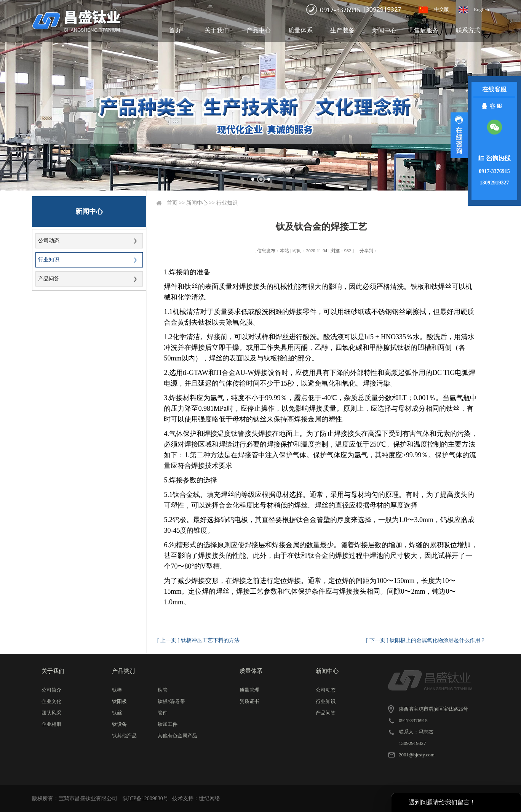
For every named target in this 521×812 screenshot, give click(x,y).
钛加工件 (168, 724)
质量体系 (300, 30)
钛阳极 (119, 701)
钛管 (163, 690)
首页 (175, 30)
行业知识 (49, 260)
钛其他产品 (124, 736)
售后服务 (426, 30)
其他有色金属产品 (177, 736)
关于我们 (217, 30)
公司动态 (49, 241)
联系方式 (468, 30)
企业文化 (51, 701)
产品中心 (259, 30)
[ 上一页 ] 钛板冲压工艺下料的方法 (198, 640)
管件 (163, 713)
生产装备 (342, 30)
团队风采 (51, 713)
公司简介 (51, 690)
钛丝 (117, 713)
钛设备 (119, 724)
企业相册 (51, 724)
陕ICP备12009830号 (145, 798)
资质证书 (249, 701)
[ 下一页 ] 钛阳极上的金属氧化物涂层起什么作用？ (426, 640)
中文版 (442, 9)
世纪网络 (209, 798)
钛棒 (117, 690)
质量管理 (249, 690)
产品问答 (49, 279)
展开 (459, 135)
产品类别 (123, 671)
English (481, 9)
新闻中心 (384, 30)
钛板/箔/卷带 (171, 701)
